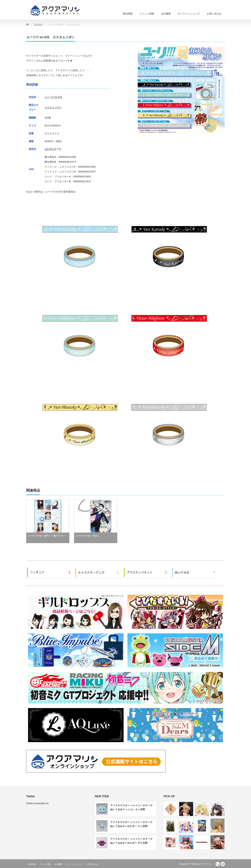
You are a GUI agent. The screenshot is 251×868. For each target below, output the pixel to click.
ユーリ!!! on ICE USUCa (87, 536)
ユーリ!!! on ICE (53, 97)
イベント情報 (147, 14)
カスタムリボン (53, 107)
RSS (218, 864)
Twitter (223, 864)
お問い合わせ (214, 14)
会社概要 (166, 14)
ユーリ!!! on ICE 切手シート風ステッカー (47, 536)
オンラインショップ (189, 14)
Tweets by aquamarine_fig (37, 803)
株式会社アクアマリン (202, 864)
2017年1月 (50, 149)
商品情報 (128, 14)
